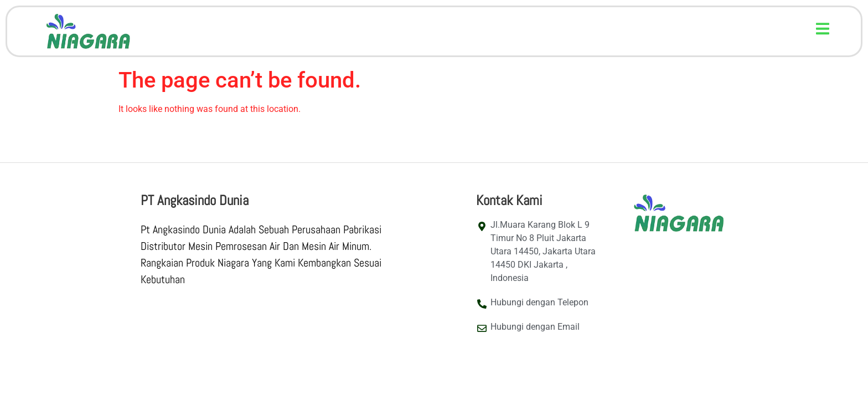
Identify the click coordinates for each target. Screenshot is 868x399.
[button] (823, 29)
